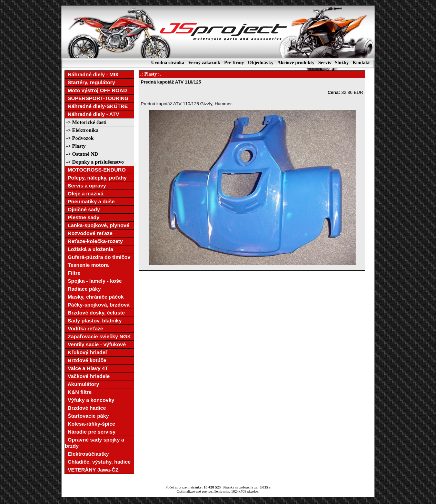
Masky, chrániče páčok (94, 297)
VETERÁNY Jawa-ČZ (92, 470)
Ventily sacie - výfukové (95, 344)
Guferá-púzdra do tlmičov (98, 257)
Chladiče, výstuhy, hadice (98, 462)
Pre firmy (234, 63)
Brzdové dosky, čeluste (95, 313)
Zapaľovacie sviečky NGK (98, 336)
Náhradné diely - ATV (92, 114)
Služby (341, 63)
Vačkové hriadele (87, 376)
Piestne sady (82, 217)
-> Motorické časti (86, 122)
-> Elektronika (82, 130)
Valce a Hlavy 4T (86, 368)
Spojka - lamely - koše (93, 281)
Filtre (73, 273)
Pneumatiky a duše (90, 201)
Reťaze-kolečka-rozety (94, 241)
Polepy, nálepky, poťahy (96, 178)
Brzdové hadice (85, 408)
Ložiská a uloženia (89, 249)
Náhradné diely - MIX (92, 74)
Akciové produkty (296, 63)
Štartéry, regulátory (90, 82)
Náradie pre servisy (90, 432)
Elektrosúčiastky (87, 454)
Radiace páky (83, 289)
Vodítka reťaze (84, 328)
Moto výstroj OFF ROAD (96, 90)
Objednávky (261, 63)
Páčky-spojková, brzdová (97, 305)
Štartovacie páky (87, 416)
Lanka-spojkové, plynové (97, 225)
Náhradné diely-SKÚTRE (96, 106)
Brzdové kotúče (86, 360)
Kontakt (361, 63)
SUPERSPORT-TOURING (97, 98)
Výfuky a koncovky (90, 400)
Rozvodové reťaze (89, 233)
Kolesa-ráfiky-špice (90, 424)
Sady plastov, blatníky (93, 321)
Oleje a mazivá (84, 193)
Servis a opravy (85, 186)
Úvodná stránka (168, 63)
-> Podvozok (79, 138)
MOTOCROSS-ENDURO (95, 170)
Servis (325, 63)
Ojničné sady (82, 209)
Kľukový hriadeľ (86, 352)
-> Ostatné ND (81, 154)
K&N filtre (78, 392)
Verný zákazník (204, 63)
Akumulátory (82, 384)
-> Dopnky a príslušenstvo (94, 162)
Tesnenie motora (87, 265)
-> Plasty (75, 146)
